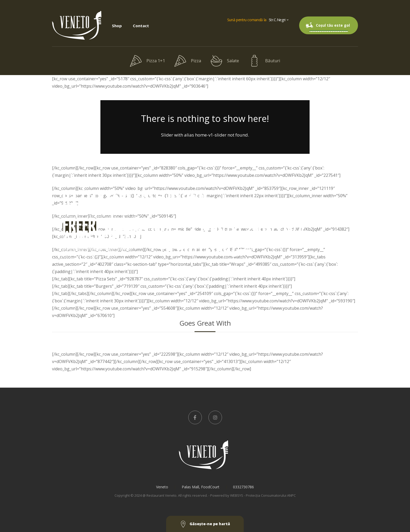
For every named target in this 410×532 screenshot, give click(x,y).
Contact (141, 26)
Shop (117, 26)
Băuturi (264, 61)
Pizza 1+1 (147, 61)
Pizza (188, 61)
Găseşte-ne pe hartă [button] (205, 524)
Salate (225, 61)
